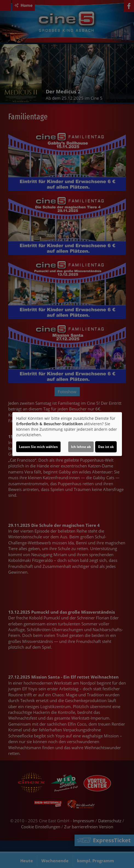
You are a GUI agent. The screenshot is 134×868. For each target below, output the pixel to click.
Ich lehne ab (81, 447)
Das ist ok (106, 447)
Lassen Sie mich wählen (38, 447)
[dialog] (67, 434)
